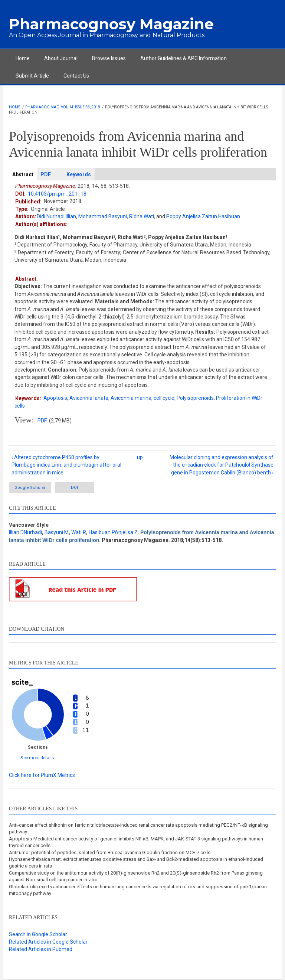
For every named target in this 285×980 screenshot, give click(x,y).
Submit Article (32, 76)
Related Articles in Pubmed (41, 949)
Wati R (79, 532)
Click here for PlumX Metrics (42, 775)
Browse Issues (109, 58)
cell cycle (164, 398)
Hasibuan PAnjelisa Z (113, 532)
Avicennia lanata (89, 398)
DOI (74, 488)
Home (23, 58)
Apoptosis (55, 398)
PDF (42, 421)
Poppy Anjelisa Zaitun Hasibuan (203, 216)
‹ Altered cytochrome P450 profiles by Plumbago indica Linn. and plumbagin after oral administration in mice (66, 465)
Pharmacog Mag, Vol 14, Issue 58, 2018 (63, 107)
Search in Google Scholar (38, 934)
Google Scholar (30, 488)
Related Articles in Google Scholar (48, 942)
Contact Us (76, 76)
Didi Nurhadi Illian (56, 216)
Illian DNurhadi (25, 532)
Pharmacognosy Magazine (111, 24)
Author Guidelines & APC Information (184, 58)
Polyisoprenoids (195, 398)
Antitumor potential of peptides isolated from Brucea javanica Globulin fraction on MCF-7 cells (110, 852)
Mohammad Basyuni (103, 216)
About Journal (61, 58)
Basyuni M (57, 532)
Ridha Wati (142, 216)
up (140, 457)
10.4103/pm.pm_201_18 (57, 194)
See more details (37, 757)
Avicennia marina (131, 398)
